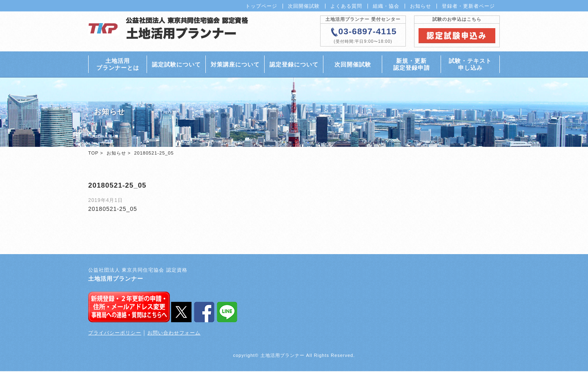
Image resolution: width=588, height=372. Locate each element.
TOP (93, 154)
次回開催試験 (304, 6)
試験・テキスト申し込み (470, 65)
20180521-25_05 (113, 210)
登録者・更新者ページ (468, 6)
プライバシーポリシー (115, 334)
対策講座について (235, 65)
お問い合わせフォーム (174, 334)
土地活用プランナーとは (118, 65)
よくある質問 (346, 6)
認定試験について (176, 65)
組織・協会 (386, 6)
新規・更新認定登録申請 (412, 65)
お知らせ (421, 6)
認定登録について (294, 65)
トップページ (261, 6)
